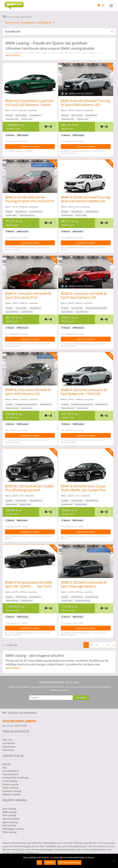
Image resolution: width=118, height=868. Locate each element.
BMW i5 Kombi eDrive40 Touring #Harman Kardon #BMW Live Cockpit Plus (87, 201)
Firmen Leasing (10, 784)
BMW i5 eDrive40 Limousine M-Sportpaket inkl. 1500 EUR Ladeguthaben (86, 394)
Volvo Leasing (10, 832)
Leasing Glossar (11, 774)
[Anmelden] (81, 698)
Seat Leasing (9, 825)
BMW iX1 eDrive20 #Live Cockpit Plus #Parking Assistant (29, 488)
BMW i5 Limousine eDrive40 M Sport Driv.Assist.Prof (28, 295)
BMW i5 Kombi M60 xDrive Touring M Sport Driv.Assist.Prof (29, 199)
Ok (39, 862)
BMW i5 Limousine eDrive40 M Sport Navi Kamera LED (86, 295)
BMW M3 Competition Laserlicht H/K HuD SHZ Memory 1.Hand (29, 103)
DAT (8, 853)
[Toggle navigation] (111, 5)
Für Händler (9, 743)
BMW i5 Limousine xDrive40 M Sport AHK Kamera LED (28, 392)
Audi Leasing (9, 809)
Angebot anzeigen (30, 147)
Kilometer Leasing (12, 791)
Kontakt (6, 764)
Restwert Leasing (11, 794)
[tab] (59, 32)
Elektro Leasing (10, 788)
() (102, 5)
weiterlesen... (13, 55)
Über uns (7, 740)
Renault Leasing (11, 819)
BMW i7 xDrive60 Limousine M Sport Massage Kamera (85, 584)
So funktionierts (11, 771)
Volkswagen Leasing (13, 829)
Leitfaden (51, 846)
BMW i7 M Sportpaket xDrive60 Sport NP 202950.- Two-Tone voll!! (29, 586)
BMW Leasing (10, 812)
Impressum (8, 750)
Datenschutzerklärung (69, 862)
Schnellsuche (13, 32)
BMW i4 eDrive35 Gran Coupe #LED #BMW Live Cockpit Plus (85, 488)
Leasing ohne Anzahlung (15, 778)
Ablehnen (50, 862)
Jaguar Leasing (10, 822)
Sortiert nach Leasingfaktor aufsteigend (28, 23)
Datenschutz (9, 747)
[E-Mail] (51, 698)
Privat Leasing (10, 781)
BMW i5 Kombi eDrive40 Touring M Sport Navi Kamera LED (87, 103)
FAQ (5, 768)
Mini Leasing (9, 815)
